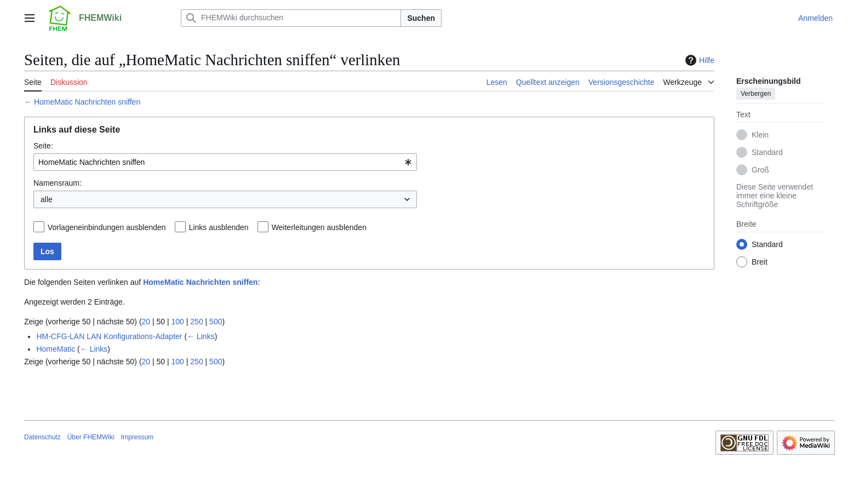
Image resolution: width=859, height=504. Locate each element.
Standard (767, 152)
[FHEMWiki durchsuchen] (291, 18)
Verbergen (756, 94)
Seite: (43, 146)
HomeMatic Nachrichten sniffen (87, 102)
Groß (760, 170)
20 (146, 322)
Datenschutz (42, 437)
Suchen (421, 18)
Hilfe (698, 60)
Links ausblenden (219, 227)
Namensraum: (58, 183)
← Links (201, 336)
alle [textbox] (47, 199)
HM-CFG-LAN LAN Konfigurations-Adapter (109, 336)
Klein (760, 135)
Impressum (137, 437)
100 (178, 322)
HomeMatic (56, 349)
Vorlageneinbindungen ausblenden (107, 227)
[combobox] (225, 162)
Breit (760, 262)
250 (196, 322)
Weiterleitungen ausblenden (319, 227)
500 (216, 322)
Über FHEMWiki (91, 437)
